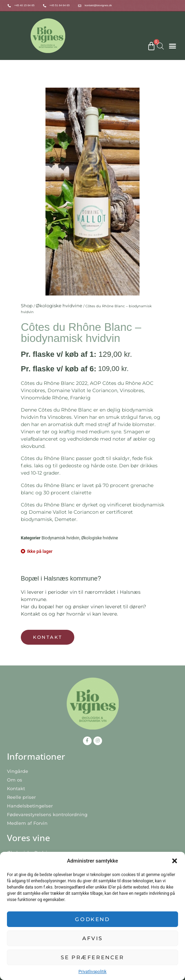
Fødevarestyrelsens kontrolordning (47, 814)
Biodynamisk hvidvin (61, 538)
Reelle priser (21, 797)
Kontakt (16, 788)
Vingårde (18, 771)
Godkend (92, 919)
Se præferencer (92, 957)
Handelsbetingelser (30, 806)
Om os (15, 780)
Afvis (92, 938)
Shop (27, 306)
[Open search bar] (160, 46)
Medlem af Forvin (27, 823)
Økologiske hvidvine (59, 306)
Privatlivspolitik (92, 972)
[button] (175, 861)
